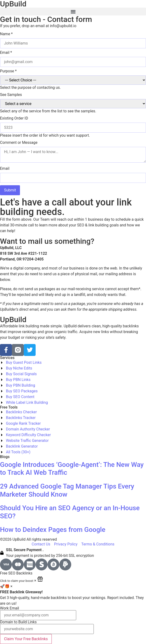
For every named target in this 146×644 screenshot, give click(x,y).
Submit (10, 190)
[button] (73, 12)
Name (6, 34)
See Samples (11, 95)
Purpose (8, 71)
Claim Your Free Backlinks (26, 639)
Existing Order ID (14, 118)
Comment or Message (19, 143)
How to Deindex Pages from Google (53, 530)
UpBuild (13, 320)
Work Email (38, 613)
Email (6, 53)
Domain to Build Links (47, 627)
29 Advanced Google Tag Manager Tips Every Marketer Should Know (67, 490)
